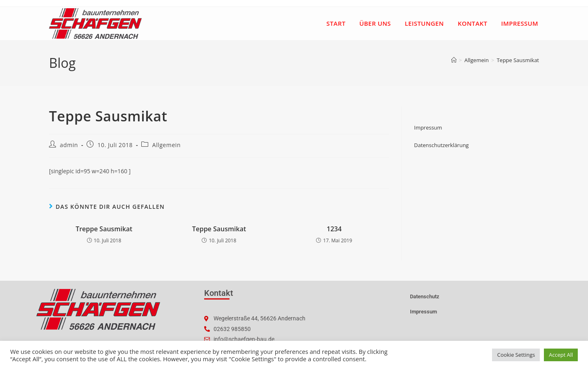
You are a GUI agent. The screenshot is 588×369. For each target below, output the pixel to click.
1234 (334, 229)
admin (69, 145)
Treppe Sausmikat (104, 229)
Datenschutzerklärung (441, 145)
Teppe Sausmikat (518, 60)
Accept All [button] (561, 355)
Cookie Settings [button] (516, 355)
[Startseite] (454, 60)
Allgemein (167, 145)
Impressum (428, 127)
